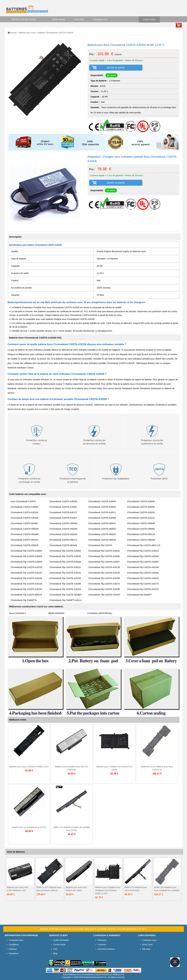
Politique (13, 949)
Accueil (13, 33)
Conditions (14, 945)
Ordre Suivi (79, 19)
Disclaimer (14, 953)
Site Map (146, 949)
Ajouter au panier (116, 68)
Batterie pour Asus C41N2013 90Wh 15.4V (29, 767)
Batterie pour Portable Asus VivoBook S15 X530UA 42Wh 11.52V (108, 890)
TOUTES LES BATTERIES (24, 19)
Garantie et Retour (106, 949)
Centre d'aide (149, 19)
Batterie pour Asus (27, 33)
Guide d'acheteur (61, 940)
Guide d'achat (58, 19)
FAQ (55, 949)
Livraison (102, 945)
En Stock (111, 75)
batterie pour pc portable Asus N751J (29, 827)
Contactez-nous (100, 19)
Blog (55, 953)
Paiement (102, 940)
